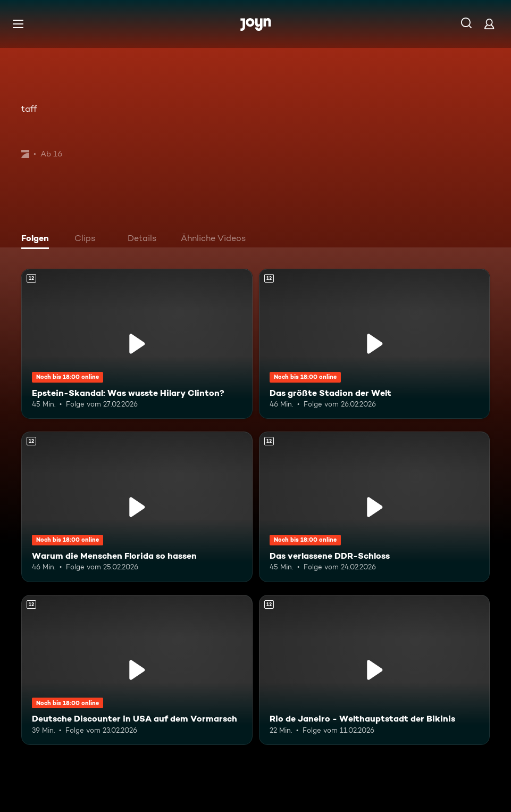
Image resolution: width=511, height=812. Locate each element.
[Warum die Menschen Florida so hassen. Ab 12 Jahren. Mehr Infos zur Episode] (137, 507)
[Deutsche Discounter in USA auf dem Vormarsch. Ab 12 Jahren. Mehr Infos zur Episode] (137, 670)
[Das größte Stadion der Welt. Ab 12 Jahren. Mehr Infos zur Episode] (375, 344)
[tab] (38, 239)
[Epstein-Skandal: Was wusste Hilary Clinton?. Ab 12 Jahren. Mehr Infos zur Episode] (137, 344)
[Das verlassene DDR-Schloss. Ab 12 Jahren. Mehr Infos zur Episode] (375, 507)
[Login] (489, 24)
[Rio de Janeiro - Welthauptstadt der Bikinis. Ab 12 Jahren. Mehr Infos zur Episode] (375, 670)
